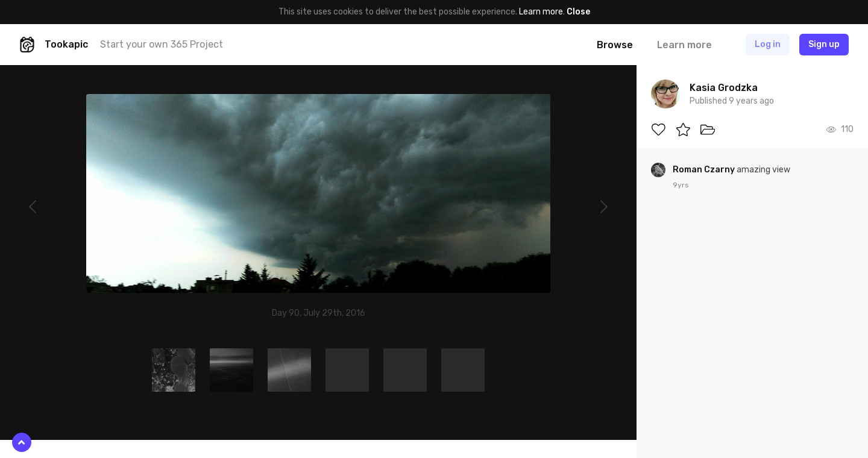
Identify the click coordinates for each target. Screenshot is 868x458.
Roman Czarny (705, 170)
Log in (768, 44)
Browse (615, 45)
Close (578, 12)
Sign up (824, 44)
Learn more (541, 12)
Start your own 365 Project (162, 44)
